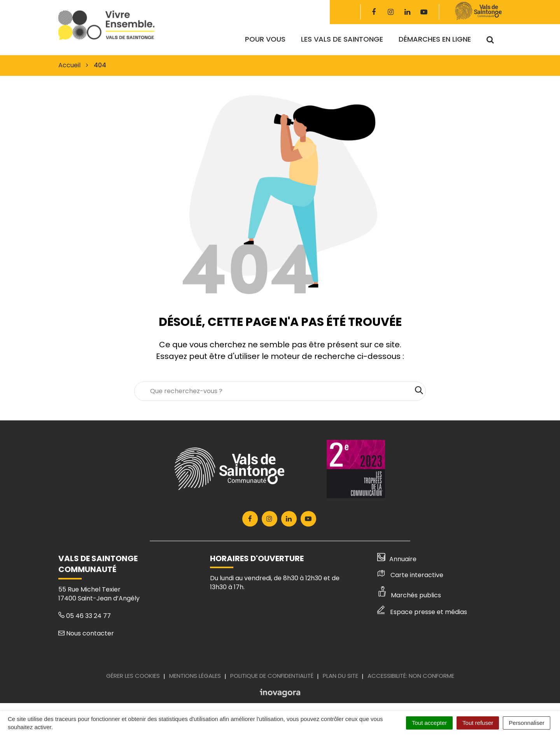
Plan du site (340, 676)
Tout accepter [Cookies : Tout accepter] (429, 723)
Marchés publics (409, 595)
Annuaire (397, 559)
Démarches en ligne (435, 39)
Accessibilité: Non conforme (411, 676)
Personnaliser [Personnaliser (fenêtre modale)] (527, 723)
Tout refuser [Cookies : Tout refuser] (478, 723)
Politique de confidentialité (272, 676)
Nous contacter (86, 633)
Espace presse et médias (422, 612)
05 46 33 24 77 (85, 616)
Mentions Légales (195, 676)
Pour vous (265, 39)
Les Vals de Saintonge (342, 39)
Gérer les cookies (133, 676)
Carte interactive (410, 575)
